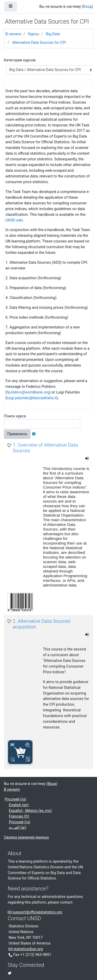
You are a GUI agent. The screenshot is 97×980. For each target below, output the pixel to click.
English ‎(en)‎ (19, 805)
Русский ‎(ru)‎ (15, 799)
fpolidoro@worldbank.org (28, 392)
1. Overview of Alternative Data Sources (45, 448)
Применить (17, 434)
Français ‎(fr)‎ (19, 816)
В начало (13, 34)
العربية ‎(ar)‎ (18, 827)
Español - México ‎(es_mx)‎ (30, 811)
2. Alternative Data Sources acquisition (42, 624)
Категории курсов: (20, 60)
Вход (87, 6)
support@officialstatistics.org (37, 912)
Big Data (53, 34)
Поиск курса (15, 416)
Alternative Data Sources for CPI (39, 42)
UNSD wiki (14, 220)
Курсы (33, 34)
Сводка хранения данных (26, 837)
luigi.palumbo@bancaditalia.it (32, 398)
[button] (35, 434)
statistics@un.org (28, 949)
